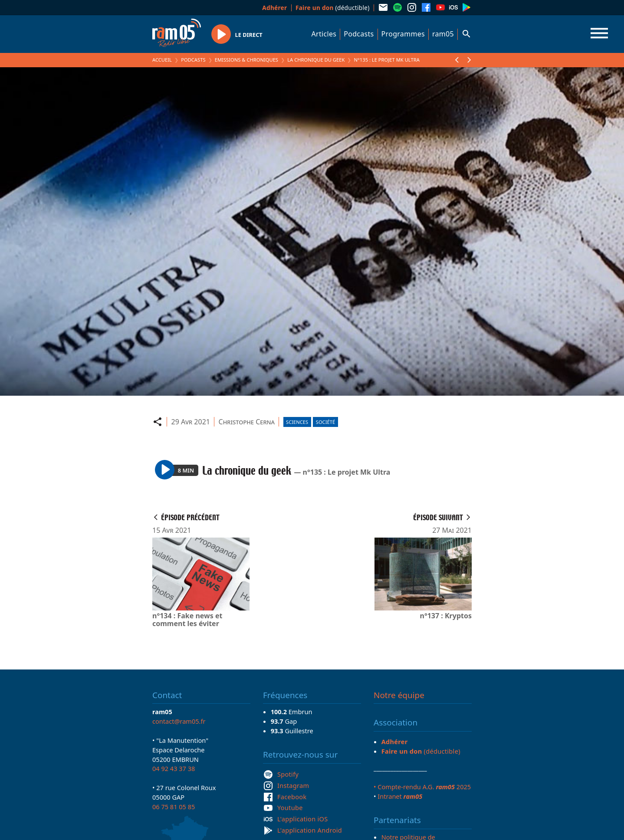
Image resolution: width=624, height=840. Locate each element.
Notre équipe (399, 695)
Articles (324, 34)
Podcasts (359, 34)
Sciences (297, 422)
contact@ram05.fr (179, 721)
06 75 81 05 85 (174, 807)
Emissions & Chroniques (246, 60)
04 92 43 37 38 (174, 768)
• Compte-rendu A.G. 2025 (422, 787)
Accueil (162, 60)
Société (325, 422)
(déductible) (333, 8)
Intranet (400, 796)
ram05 (443, 34)
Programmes (403, 34)
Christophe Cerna (247, 422)
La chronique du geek (316, 60)
